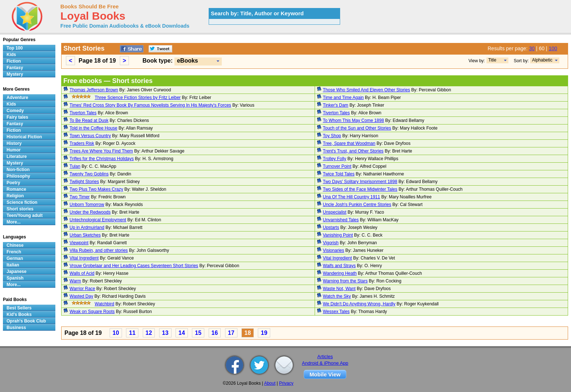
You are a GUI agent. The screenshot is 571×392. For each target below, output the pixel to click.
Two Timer (80, 197)
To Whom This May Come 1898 (354, 120)
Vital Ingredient (84, 258)
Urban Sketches (85, 235)
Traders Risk (82, 143)
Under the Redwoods (90, 212)
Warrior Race (82, 289)
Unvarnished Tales (341, 220)
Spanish (15, 278)
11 (132, 333)
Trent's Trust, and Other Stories (353, 151)
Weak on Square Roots (92, 312)
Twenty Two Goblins (89, 174)
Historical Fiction (24, 137)
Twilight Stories (84, 182)
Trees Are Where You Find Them (101, 151)
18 (248, 333)
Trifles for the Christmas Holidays (102, 159)
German (15, 258)
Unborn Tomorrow (87, 205)
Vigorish (331, 243)
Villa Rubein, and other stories (99, 250)
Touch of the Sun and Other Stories (357, 128)
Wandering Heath (340, 273)
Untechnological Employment (98, 220)
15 (198, 333)
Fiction (14, 61)
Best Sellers (19, 308)
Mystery (15, 74)
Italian (13, 265)
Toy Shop (332, 136)
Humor (14, 150)
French (14, 252)
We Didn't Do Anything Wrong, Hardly (359, 304)
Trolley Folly (335, 159)
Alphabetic (542, 60)
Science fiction (22, 202)
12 (149, 333)
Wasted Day (81, 296)
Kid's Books (19, 314)
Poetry (13, 183)
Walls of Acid (82, 273)
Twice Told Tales (339, 174)
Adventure (17, 98)
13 (165, 333)
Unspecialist (335, 212)
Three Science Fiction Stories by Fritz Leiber (138, 98)
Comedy (15, 111)
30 (532, 48)
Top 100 (15, 48)
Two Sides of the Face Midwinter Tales (360, 189)
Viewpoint (79, 243)
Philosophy (18, 176)
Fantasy (15, 68)
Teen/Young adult (25, 215)
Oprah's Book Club (26, 321)
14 (182, 333)
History (14, 143)
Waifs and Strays (339, 266)
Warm (75, 281)
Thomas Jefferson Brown (94, 90)
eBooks (188, 61)
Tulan (75, 166)
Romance (16, 189)
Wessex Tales (336, 312)
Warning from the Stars (345, 281)
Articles (325, 357)
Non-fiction (18, 170)
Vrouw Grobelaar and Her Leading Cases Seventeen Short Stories (134, 266)
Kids (11, 55)
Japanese (17, 272)
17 (231, 333)
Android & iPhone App (325, 363)
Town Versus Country (90, 136)
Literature (17, 157)
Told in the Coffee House (93, 128)
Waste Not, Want (339, 289)
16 (215, 333)
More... (14, 222)
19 (264, 333)
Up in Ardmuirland (87, 227)
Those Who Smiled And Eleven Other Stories (367, 90)
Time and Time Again (343, 98)
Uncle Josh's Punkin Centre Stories (357, 205)
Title (492, 60)
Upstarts (331, 227)
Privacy (286, 383)
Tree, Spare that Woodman (349, 143)
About (270, 383)
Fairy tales (17, 117)
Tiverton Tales (83, 113)
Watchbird (105, 304)
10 (116, 333)
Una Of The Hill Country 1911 (352, 197)
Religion (15, 196)
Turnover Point (337, 166)
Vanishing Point (338, 235)
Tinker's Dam (336, 105)
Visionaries (334, 250)
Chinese (15, 245)
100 (553, 48)
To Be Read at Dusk (89, 120)
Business (16, 328)
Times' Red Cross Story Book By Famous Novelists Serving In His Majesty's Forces (150, 105)
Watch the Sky (337, 296)
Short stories (20, 209)
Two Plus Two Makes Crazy (96, 189)
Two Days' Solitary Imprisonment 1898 (360, 182)
